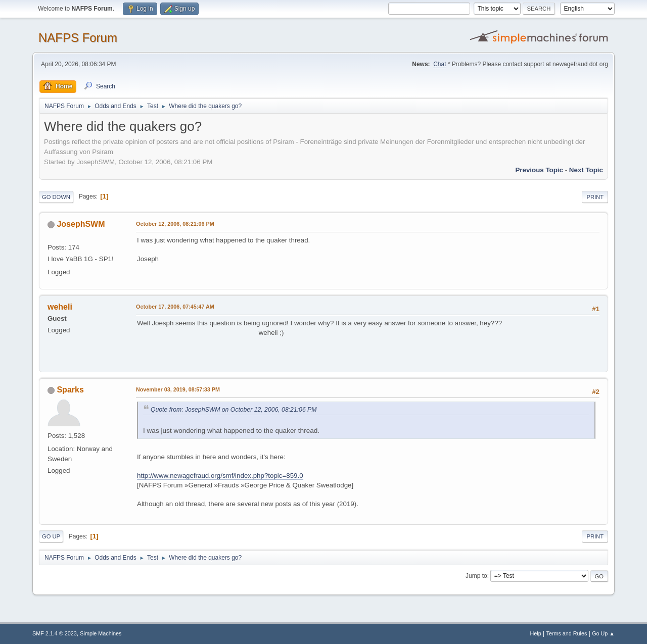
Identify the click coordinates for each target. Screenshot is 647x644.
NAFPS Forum (78, 38)
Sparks (70, 390)
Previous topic (539, 170)
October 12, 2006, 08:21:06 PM (175, 224)
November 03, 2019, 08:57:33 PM (178, 389)
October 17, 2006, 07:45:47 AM (175, 307)
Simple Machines (101, 633)
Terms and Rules (567, 633)
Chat (440, 64)
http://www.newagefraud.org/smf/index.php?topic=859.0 (220, 476)
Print (595, 197)
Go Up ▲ (603, 633)
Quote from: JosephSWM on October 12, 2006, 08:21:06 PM (234, 410)
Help (536, 633)
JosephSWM (81, 224)
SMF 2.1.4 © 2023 (55, 633)
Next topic (586, 170)
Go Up (51, 536)
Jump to (476, 576)
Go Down (56, 197)
